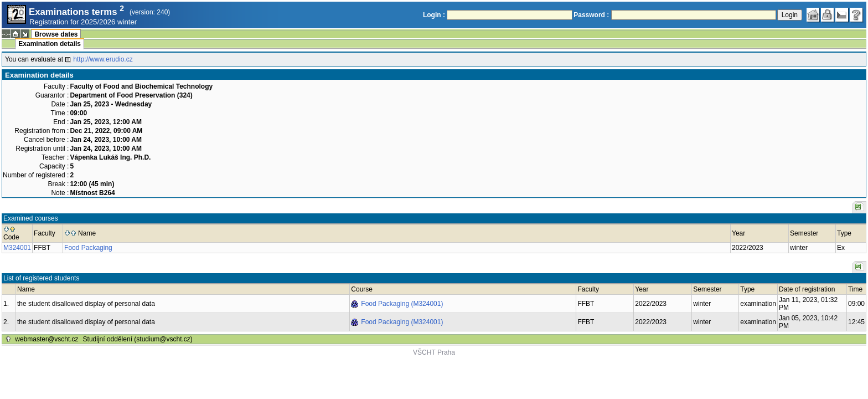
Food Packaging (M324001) (402, 304)
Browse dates (56, 34)
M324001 (17, 248)
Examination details (50, 44)
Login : (434, 15)
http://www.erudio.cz (103, 59)
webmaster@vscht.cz (46, 339)
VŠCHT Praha (434, 352)
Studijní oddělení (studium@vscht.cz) (138, 339)
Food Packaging (88, 248)
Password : (591, 15)
